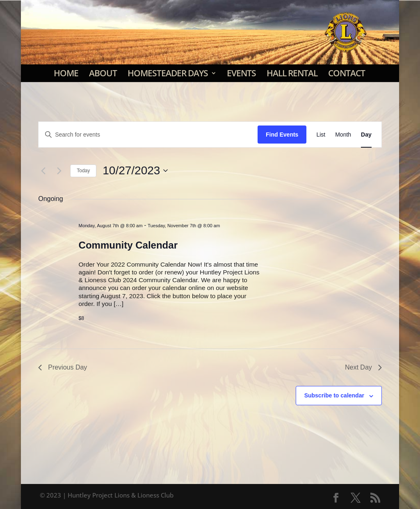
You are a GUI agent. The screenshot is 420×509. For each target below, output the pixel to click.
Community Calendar (128, 245)
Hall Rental (292, 73)
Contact (347, 73)
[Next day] (59, 171)
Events (241, 73)
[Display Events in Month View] (343, 135)
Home (66, 73)
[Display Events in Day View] (366, 135)
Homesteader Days (168, 73)
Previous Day (63, 367)
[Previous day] (43, 171)
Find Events (282, 135)
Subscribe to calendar (334, 395)
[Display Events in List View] (321, 135)
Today (83, 171)
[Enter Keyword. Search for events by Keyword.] (148, 135)
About (103, 73)
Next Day (363, 367)
